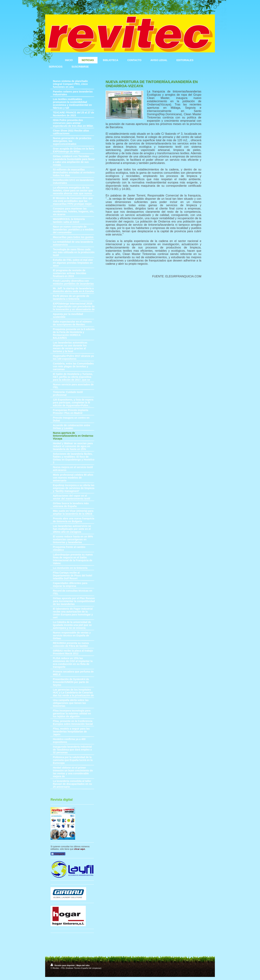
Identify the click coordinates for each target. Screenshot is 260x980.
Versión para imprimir (63, 965)
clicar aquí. (80, 849)
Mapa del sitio (83, 965)
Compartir (58, 854)
